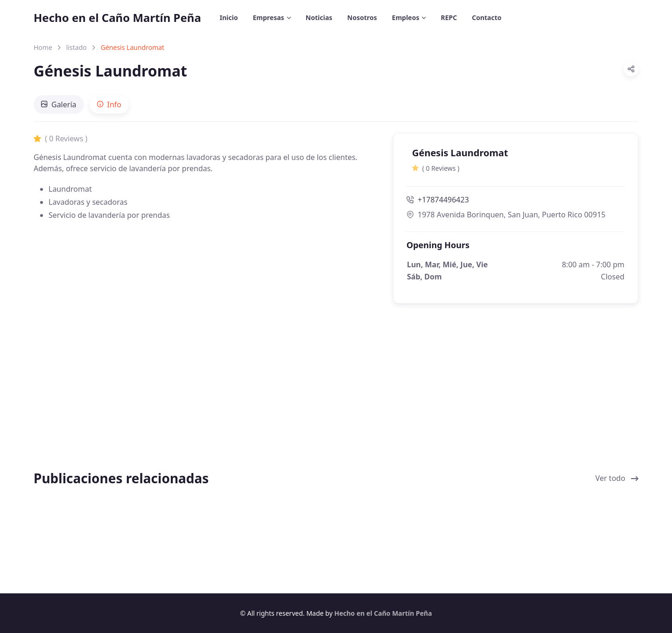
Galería (59, 104)
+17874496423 (438, 200)
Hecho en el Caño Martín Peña (117, 17)
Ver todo (617, 478)
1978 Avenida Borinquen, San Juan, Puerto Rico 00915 (506, 215)
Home (43, 47)
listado (77, 47)
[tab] (59, 104)
